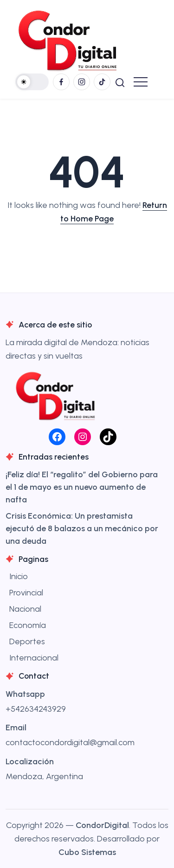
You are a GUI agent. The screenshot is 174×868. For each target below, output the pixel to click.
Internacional (34, 658)
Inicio (19, 576)
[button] (32, 82)
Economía (28, 625)
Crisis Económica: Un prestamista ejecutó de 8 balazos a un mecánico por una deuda (82, 528)
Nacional (25, 609)
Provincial (26, 593)
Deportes (27, 641)
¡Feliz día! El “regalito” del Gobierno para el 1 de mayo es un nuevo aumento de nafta (82, 487)
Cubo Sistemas (87, 852)
